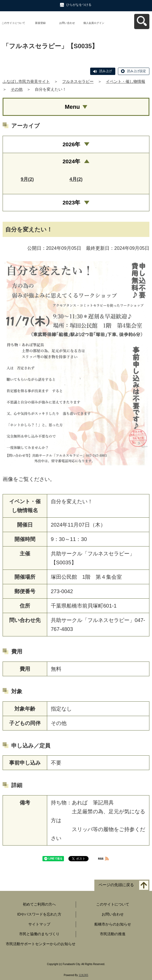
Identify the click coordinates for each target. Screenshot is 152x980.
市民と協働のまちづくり (39, 934)
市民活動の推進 (113, 934)
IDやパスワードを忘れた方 (39, 914)
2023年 (72, 202)
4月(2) (76, 179)
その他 (17, 89)
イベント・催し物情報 (126, 81)
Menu (72, 107)
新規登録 (40, 23)
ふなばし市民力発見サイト (26, 81)
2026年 (72, 144)
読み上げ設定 (137, 71)
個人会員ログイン (94, 23)
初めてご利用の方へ (39, 904)
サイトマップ (39, 924)
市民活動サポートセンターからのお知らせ (41, 944)
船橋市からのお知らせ (113, 924)
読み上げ (106, 71)
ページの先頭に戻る (116, 885)
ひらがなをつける (79, 5)
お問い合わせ (67, 23)
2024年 (72, 161)
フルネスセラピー (78, 81)
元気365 (83, 975)
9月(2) (27, 179)
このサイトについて (13, 23)
